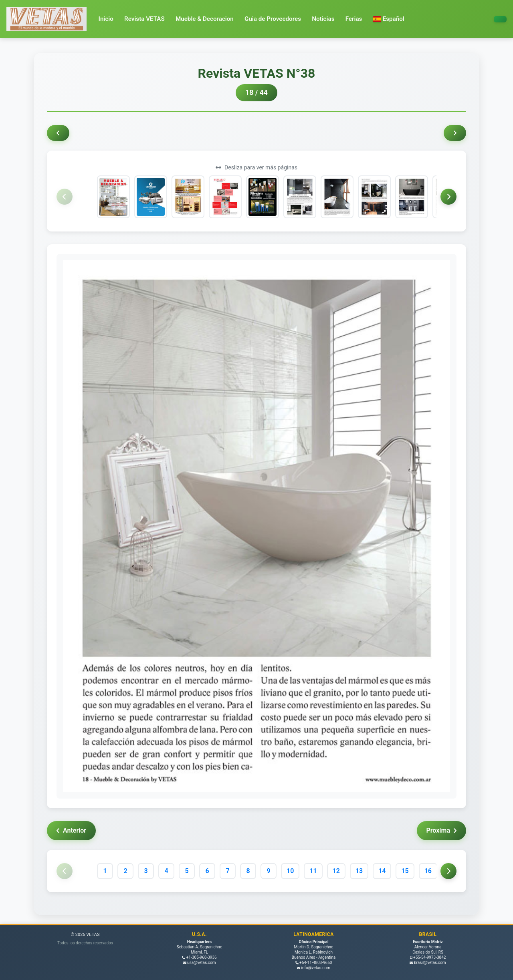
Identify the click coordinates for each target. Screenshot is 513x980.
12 (336, 871)
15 (405, 871)
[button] (389, 19)
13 (359, 871)
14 (382, 871)
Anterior (71, 830)
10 (290, 871)
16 (428, 871)
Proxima (441, 830)
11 (313, 871)
